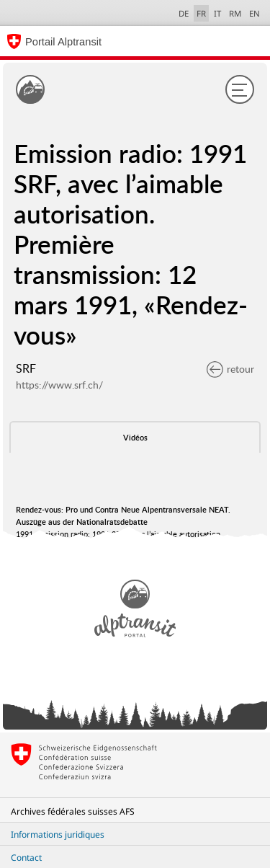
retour (230, 369)
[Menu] (240, 89)
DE (184, 13)
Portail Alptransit (63, 42)
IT (217, 13)
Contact (26, 858)
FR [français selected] (201, 13)
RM (235, 13)
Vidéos (135, 438)
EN (255, 13)
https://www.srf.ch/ (59, 385)
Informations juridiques (58, 834)
